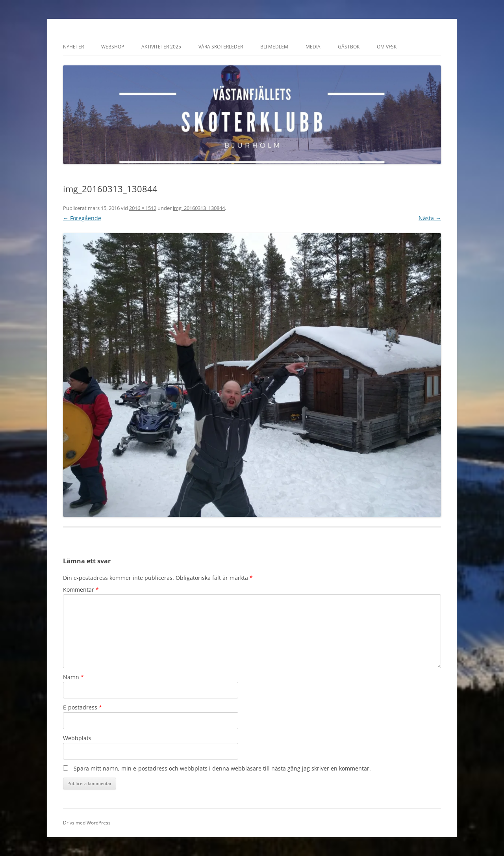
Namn (73, 677)
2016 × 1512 (143, 208)
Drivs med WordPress (87, 823)
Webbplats (77, 738)
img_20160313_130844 (199, 208)
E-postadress (82, 707)
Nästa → (430, 218)
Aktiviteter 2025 (161, 47)
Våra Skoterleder (221, 47)
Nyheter (73, 47)
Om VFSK (387, 47)
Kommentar (81, 590)
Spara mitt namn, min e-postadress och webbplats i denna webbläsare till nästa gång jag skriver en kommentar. (222, 768)
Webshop (113, 47)
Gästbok (349, 47)
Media (313, 47)
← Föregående (82, 218)
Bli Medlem (274, 47)
